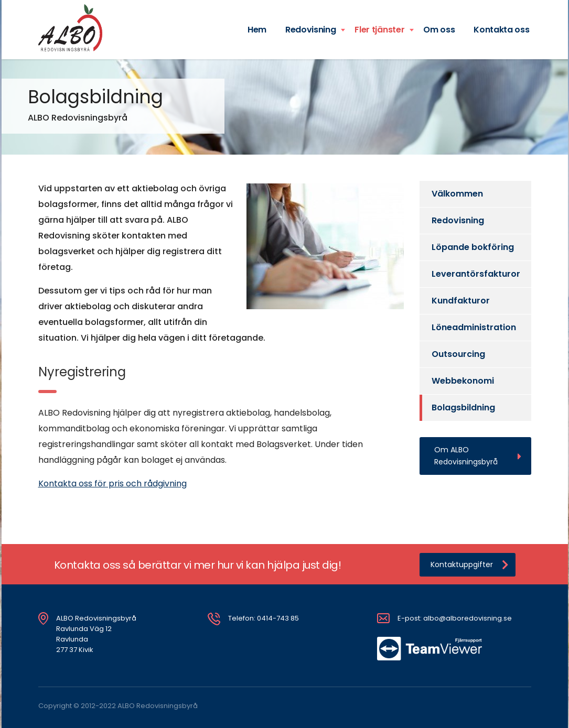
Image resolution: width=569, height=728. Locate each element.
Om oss (439, 30)
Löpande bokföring (473, 247)
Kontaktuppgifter (470, 565)
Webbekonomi (463, 381)
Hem (257, 30)
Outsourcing (458, 354)
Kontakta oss (501, 30)
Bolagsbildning (463, 408)
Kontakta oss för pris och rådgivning (112, 483)
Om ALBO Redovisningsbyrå (478, 456)
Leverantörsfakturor (476, 274)
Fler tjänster (379, 30)
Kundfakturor (461, 301)
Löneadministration (474, 327)
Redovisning (310, 30)
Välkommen (457, 194)
